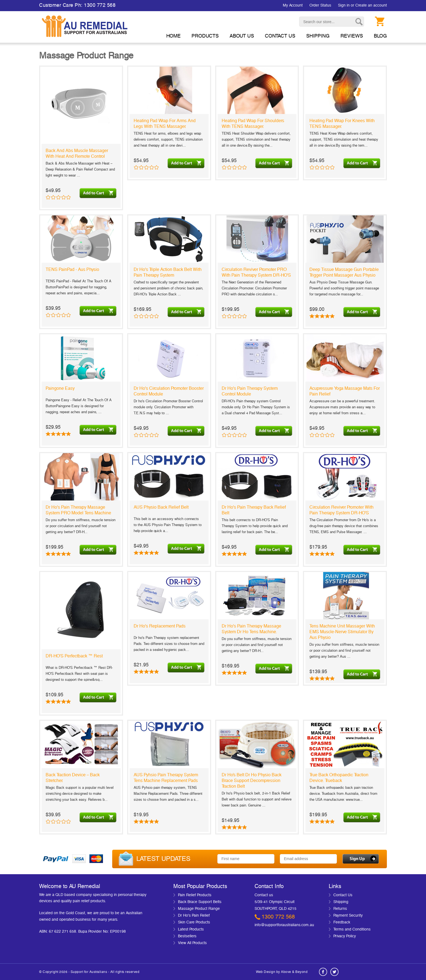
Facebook (323, 972)
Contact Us (343, 895)
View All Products (192, 943)
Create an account (371, 5)
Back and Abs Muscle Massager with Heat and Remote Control (77, 154)
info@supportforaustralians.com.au (284, 925)
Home (173, 36)
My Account (293, 5)
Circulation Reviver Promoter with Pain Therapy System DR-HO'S (342, 510)
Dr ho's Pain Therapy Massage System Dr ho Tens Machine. (251, 629)
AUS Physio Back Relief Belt (161, 507)
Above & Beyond (294, 972)
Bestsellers (187, 936)
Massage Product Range (199, 909)
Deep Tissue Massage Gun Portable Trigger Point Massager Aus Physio (344, 272)
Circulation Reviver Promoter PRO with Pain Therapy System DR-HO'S (256, 272)
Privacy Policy (345, 936)
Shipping (341, 902)
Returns (340, 909)
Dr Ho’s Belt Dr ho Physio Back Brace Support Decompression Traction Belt (252, 781)
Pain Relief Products (195, 895)
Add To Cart (99, 193)
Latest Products (191, 929)
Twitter (334, 972)
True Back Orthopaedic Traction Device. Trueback (339, 778)
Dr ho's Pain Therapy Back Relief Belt (254, 510)
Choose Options (362, 430)
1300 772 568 (278, 917)
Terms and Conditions (352, 929)
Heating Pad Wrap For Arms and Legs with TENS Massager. (165, 124)
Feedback (342, 922)
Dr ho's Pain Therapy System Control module (250, 391)
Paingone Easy (60, 388)
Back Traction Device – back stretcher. (73, 778)
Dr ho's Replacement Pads (160, 626)
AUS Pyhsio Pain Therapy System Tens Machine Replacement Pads (166, 778)
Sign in (344, 5)
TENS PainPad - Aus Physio (72, 270)
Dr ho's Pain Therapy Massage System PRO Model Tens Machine (78, 510)
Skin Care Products (194, 922)
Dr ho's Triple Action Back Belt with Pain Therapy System (168, 272)
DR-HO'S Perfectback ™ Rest (74, 656)
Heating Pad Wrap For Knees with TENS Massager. (342, 124)
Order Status (320, 5)
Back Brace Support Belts (200, 902)
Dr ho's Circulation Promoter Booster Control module (169, 391)
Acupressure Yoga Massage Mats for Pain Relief (345, 391)
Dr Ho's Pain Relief (194, 916)
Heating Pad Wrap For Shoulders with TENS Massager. (253, 124)
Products (205, 36)
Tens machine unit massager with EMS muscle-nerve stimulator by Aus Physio (342, 632)
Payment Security (348, 916)
